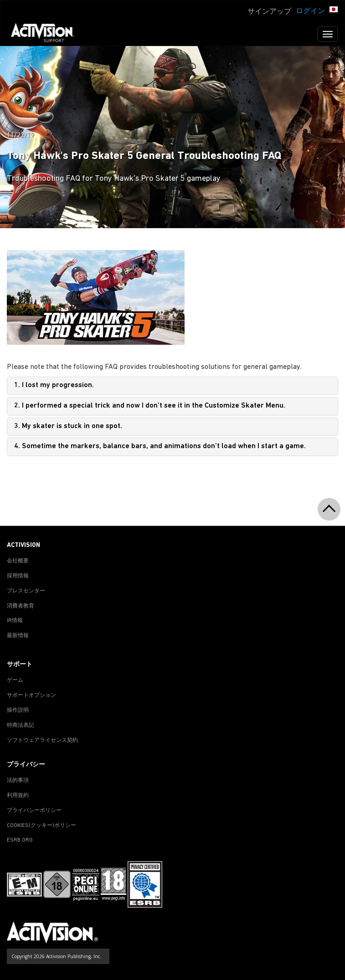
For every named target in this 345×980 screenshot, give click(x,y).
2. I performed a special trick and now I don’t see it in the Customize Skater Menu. (150, 406)
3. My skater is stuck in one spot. (68, 426)
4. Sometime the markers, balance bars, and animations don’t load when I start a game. (160, 446)
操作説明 (18, 710)
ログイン (310, 11)
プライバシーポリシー (34, 811)
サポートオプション (31, 695)
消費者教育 (21, 606)
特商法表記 (21, 725)
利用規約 (18, 796)
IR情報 (15, 621)
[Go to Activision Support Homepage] (47, 34)
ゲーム (15, 680)
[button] (334, 10)
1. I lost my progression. (54, 385)
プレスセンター (26, 591)
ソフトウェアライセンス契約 (42, 740)
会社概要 (18, 561)
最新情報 (18, 636)
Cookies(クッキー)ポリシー (41, 826)
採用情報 (18, 576)
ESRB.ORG (20, 840)
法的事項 (18, 781)
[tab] (172, 386)
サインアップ (269, 12)
